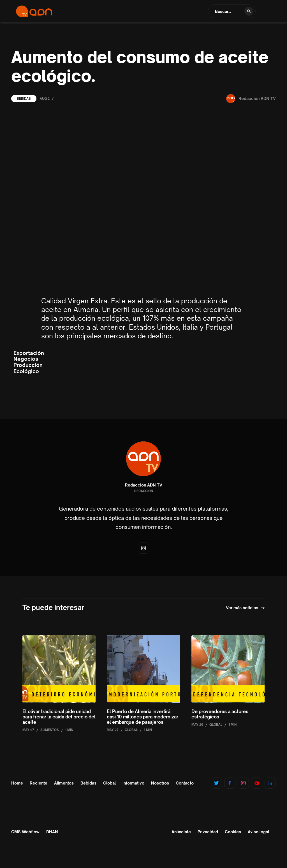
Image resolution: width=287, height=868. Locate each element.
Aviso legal (258, 832)
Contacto (185, 783)
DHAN (52, 832)
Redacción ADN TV (144, 485)
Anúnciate (181, 832)
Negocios (26, 359)
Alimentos (64, 783)
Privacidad (208, 832)
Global (109, 783)
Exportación (29, 353)
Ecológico (26, 371)
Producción (28, 365)
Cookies (233, 832)
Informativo (133, 783)
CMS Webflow (25, 832)
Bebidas (24, 99)
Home (17, 783)
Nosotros (160, 783)
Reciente (39, 783)
